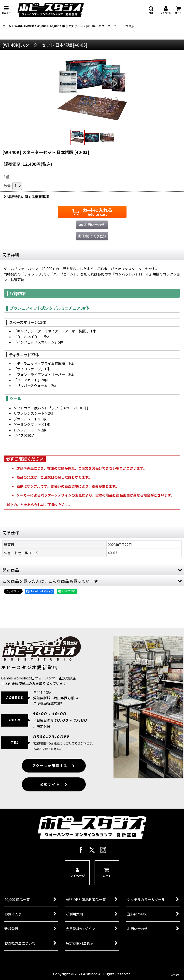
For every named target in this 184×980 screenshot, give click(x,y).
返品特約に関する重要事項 (26, 197)
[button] (6, 10)
